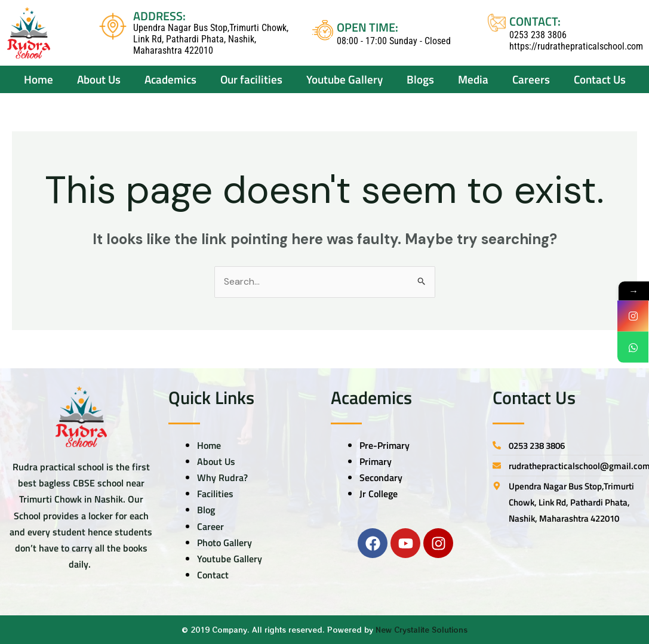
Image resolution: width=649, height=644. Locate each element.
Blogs (420, 79)
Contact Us (600, 79)
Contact (213, 575)
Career (210, 526)
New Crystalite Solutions (422, 630)
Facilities (215, 494)
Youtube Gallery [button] (345, 79)
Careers (531, 79)
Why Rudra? (222, 477)
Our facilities (251, 79)
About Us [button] (99, 79)
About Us (216, 461)
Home (39, 79)
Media (473, 79)
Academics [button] (170, 79)
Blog (206, 510)
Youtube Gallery (230, 559)
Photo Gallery (224, 543)
